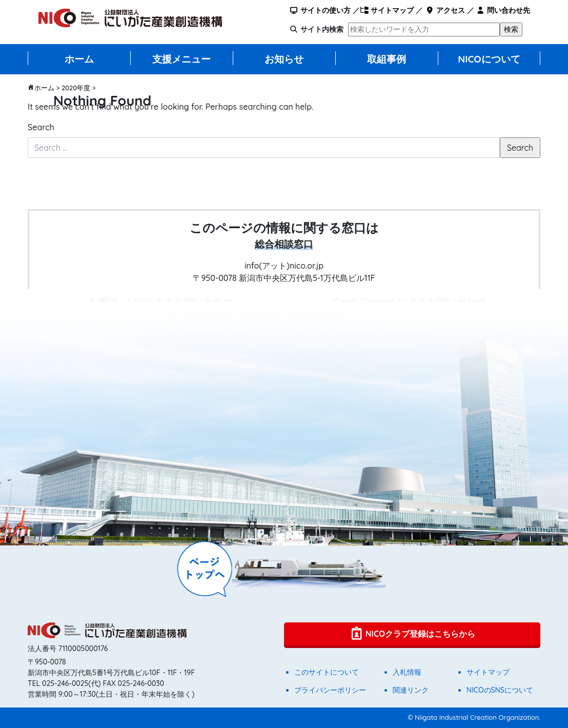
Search (41, 127)
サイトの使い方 (320, 10)
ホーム (79, 59)
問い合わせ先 (503, 10)
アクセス (445, 10)
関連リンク (411, 690)
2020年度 (76, 88)
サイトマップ (387, 10)
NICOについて (489, 59)
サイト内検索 (322, 29)
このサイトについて (327, 672)
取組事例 (387, 59)
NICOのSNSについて (500, 690)
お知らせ (284, 59)
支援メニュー (181, 59)
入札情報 (407, 672)
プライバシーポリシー (330, 690)
